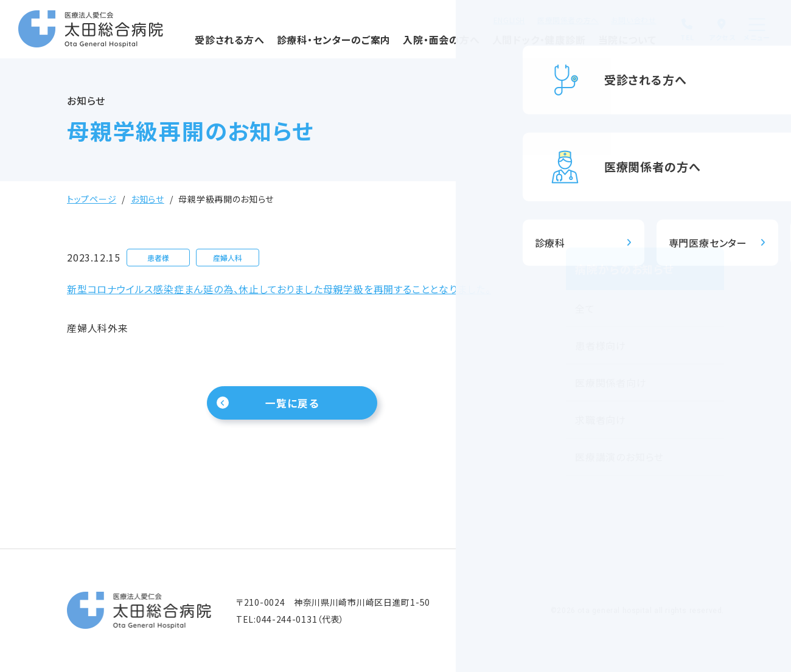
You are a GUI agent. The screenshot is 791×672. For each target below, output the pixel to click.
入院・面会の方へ (411, 46)
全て (585, 308)
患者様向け (601, 345)
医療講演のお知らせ (619, 457)
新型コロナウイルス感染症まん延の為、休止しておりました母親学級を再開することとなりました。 (279, 289)
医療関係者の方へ (543, 19)
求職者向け (601, 420)
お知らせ (148, 199)
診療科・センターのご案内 (303, 46)
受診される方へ (200, 46)
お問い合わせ (608, 19)
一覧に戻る (292, 404)
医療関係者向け (611, 383)
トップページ (92, 199)
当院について (598, 46)
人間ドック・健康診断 (508, 46)
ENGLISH (484, 19)
